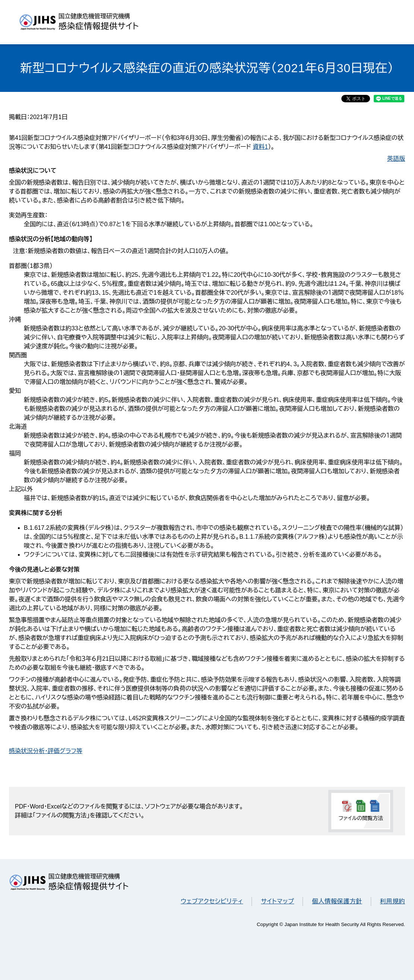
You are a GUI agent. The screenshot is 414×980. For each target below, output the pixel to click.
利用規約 (393, 901)
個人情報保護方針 (337, 901)
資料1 (260, 147)
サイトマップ (277, 901)
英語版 (396, 159)
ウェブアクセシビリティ (212, 901)
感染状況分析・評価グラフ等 (46, 751)
